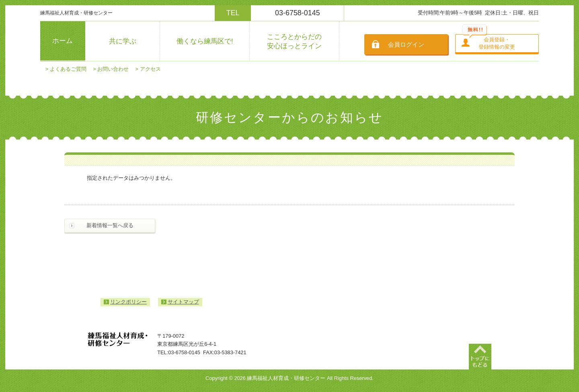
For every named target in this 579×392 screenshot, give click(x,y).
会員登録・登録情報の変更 (497, 43)
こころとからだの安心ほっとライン (294, 41)
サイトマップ (183, 302)
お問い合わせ (113, 69)
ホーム (63, 41)
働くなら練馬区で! (205, 41)
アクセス (150, 69)
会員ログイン (406, 44)
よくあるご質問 (68, 69)
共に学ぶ (123, 41)
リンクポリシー (128, 302)
